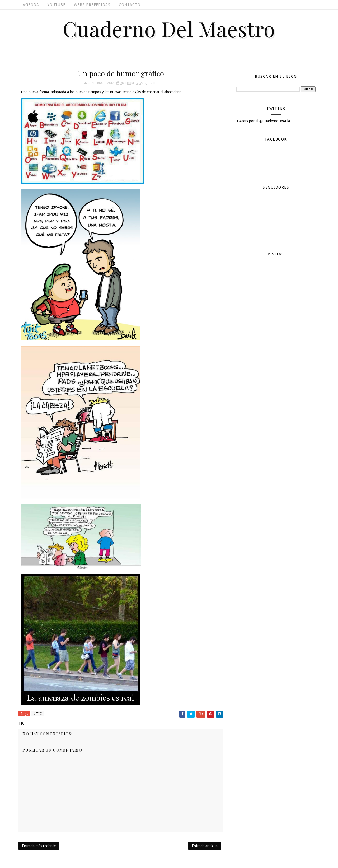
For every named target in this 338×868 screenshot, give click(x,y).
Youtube (57, 5)
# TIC (37, 714)
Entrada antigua (205, 846)
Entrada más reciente (39, 846)
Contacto (130, 5)
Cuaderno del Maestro (169, 29)
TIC (155, 83)
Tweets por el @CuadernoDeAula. (264, 121)
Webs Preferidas (92, 5)
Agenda (31, 5)
